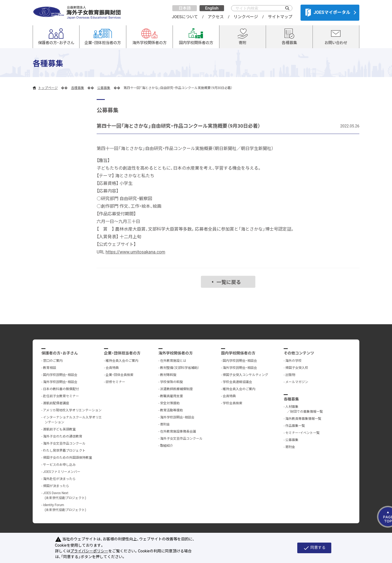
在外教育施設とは (173, 361)
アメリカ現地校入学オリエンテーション (72, 410)
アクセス (216, 17)
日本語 (185, 8)
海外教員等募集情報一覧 (303, 419)
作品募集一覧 (295, 426)
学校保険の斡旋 (171, 382)
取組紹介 (167, 446)
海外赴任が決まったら (59, 479)
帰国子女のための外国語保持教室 (68, 458)
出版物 (290, 375)
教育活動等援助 (171, 410)
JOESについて (185, 17)
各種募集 (78, 88)
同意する (314, 548)
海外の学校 (293, 361)
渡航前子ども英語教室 (59, 429)
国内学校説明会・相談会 (60, 375)
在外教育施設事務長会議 (178, 432)
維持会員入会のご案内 (122, 361)
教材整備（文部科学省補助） (180, 368)
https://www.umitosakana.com (135, 252)
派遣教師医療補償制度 (176, 389)
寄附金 (165, 424)
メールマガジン (297, 382)
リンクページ (246, 17)
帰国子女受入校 (297, 368)
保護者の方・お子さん (60, 353)
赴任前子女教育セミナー (61, 396)
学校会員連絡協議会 (237, 382)
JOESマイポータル (328, 13)
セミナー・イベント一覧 (302, 433)
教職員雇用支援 (171, 396)
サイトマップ (280, 17)
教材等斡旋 (168, 375)
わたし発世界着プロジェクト (64, 451)
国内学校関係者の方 (238, 353)
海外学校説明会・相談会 (60, 382)
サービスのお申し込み (59, 465)
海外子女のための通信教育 (63, 436)
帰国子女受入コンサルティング (245, 375)
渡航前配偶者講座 (56, 403)
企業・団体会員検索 (120, 375)
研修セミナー (115, 382)
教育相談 (50, 368)
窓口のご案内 (53, 361)
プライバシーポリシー (89, 551)
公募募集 (104, 88)
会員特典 (112, 368)
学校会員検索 (232, 403)
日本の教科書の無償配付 (61, 389)
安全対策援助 (170, 403)
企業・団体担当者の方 (122, 353)
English (212, 8)
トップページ (48, 88)
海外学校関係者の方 (176, 353)
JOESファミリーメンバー (62, 472)
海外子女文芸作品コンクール (64, 443)
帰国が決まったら (56, 486)
